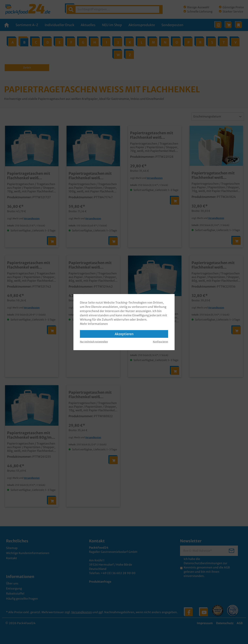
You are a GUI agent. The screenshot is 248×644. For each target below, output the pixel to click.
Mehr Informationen (94, 324)
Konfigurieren (161, 342)
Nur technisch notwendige (94, 342)
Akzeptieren (124, 334)
